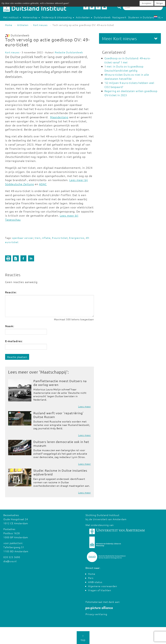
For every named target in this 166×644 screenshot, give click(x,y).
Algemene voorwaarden (103, 586)
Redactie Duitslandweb (69, 52)
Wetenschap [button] (31, 17)
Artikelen (23, 25)
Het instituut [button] (12, 17)
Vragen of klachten (100, 590)
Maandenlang (59, 117)
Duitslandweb (102, 17)
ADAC (43, 184)
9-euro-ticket (60, 238)
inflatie (46, 238)
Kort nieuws (40, 25)
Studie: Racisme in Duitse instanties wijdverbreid (60, 472)
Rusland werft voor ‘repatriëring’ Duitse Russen (58, 415)
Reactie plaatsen (17, 357)
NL (158, 17)
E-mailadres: (14, 341)
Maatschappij (53, 372)
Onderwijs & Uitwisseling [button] (58, 17)
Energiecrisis (77, 238)
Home (9, 25)
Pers (91, 578)
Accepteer (147, 3)
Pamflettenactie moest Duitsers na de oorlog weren (60, 383)
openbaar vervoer (23, 238)
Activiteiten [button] (84, 17)
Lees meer (85, 406)
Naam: (10, 326)
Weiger (160, 3)
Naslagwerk (119, 17)
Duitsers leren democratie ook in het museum (61, 444)
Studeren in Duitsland (143, 17)
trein (38, 238)
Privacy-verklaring (96, 614)
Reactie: (11, 292)
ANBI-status (95, 582)
